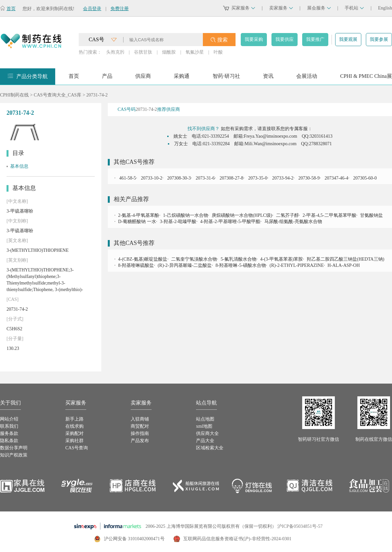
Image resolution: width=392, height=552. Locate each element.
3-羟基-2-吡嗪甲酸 (178, 222)
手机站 (354, 8)
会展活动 (307, 78)
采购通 (182, 78)
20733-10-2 (151, 178)
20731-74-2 (97, 95)
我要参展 (379, 39)
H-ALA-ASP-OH (343, 265)
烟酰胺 (169, 52)
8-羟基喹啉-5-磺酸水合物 (241, 265)
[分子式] (15, 319)
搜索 (222, 40)
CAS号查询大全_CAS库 (57, 95)
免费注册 (120, 9)
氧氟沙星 (195, 52)
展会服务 (319, 8)
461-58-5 (127, 178)
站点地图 (205, 419)
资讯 (268, 78)
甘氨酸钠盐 (371, 215)
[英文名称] (17, 241)
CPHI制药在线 (14, 95)
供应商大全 (207, 433)
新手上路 (74, 419)
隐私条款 (9, 441)
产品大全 (205, 441)
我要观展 (348, 39)
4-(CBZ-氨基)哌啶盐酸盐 (143, 259)
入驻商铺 (140, 419)
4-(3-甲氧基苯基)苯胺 (282, 259)
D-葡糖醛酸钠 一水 (137, 222)
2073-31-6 (204, 178)
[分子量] (15, 339)
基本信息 (19, 166)
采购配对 (74, 433)
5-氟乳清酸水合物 (238, 259)
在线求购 (74, 426)
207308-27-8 (231, 178)
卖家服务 (281, 8)
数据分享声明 (14, 448)
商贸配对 (140, 426)
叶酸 (218, 52)
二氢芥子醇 (287, 215)
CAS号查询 (77, 448)
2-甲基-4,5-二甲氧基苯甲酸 (329, 215)
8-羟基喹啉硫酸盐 (136, 265)
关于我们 (10, 403)
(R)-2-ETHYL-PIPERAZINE (297, 265)
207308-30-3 (178, 178)
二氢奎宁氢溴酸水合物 (194, 259)
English (385, 8)
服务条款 (9, 433)
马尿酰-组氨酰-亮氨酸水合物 (293, 222)
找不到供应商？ (204, 129)
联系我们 (9, 426)
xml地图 (204, 426)
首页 (11, 9)
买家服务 (243, 8)
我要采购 (254, 39)
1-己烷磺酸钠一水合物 (186, 215)
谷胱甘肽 (143, 52)
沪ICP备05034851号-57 (300, 526)
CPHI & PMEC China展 (366, 78)
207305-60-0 (364, 178)
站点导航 (206, 403)
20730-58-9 (309, 178)
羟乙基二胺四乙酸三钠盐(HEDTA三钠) (346, 259)
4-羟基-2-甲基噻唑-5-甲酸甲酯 (230, 222)
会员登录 (92, 9)
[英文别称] (17, 260)
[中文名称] (17, 201)
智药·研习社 (226, 78)
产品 (107, 78)
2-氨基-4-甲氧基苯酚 (139, 215)
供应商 (143, 78)
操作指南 (140, 433)
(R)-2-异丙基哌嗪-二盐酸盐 (185, 265)
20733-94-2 (282, 178)
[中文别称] (17, 221)
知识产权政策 (14, 455)
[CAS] (13, 299)
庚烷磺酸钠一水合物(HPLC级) (242, 215)
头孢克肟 (115, 52)
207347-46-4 (336, 178)
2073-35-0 (257, 178)
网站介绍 (9, 419)
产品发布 (140, 441)
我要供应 (285, 39)
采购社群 (74, 441)
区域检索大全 (210, 448)
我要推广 (315, 39)
